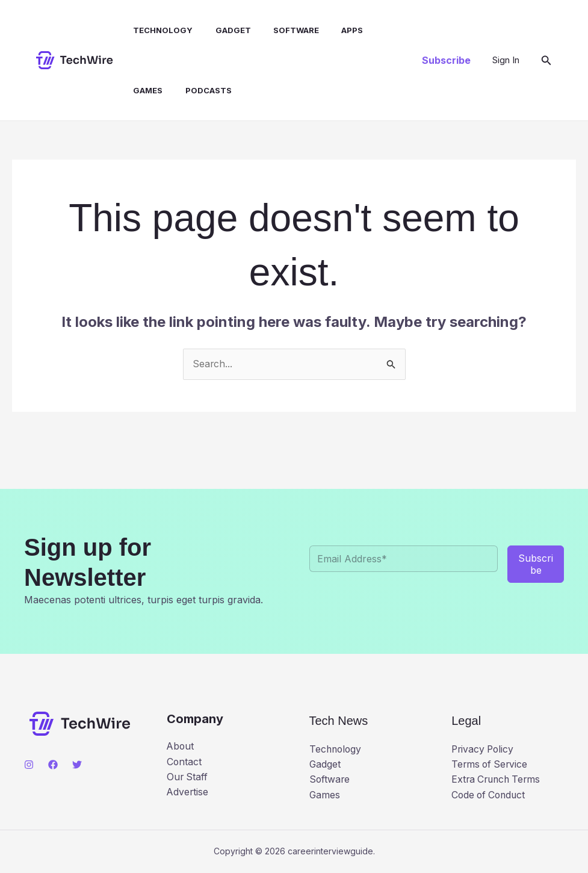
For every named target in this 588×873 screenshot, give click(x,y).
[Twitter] (77, 765)
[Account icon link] (506, 60)
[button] (446, 60)
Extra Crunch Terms (498, 780)
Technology (159, 30)
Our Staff (188, 777)
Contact (184, 762)
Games (144, 90)
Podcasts (201, 90)
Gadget (225, 30)
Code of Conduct (490, 795)
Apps (338, 30)
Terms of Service (491, 764)
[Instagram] (29, 765)
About (181, 746)
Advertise (188, 792)
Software (285, 30)
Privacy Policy (484, 749)
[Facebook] (53, 765)
